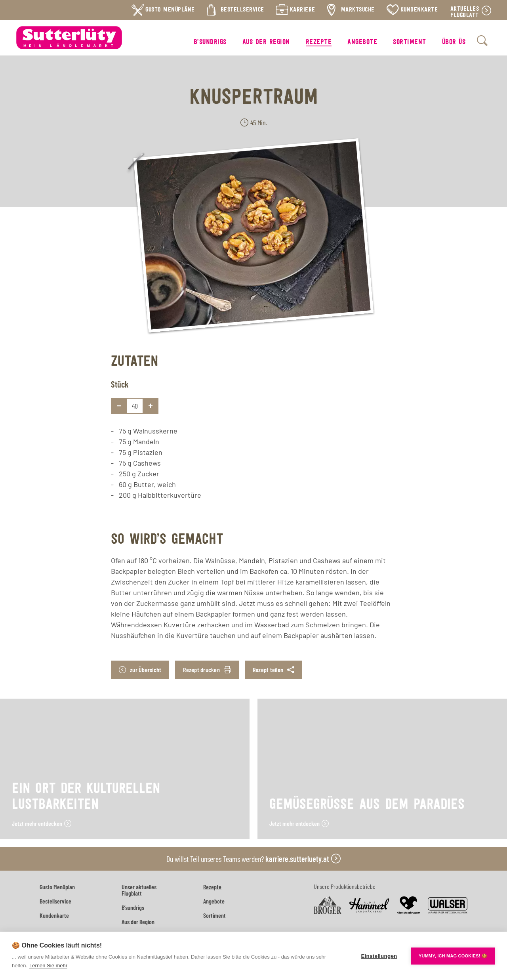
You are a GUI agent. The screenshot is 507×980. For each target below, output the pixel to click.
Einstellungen (379, 956)
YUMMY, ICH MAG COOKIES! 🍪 (453, 956)
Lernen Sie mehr (48, 966)
